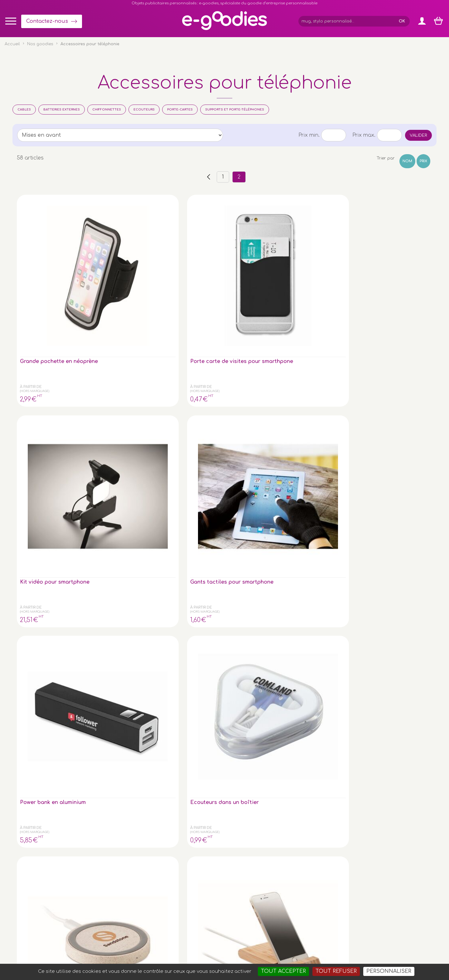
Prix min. (309, 135)
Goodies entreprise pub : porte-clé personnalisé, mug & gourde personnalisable (260, 957)
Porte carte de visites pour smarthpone (109, 267)
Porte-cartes (180, 110)
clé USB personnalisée (70, 921)
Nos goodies (40, 44)
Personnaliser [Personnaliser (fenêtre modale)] (389, 971)
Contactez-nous (47, 21)
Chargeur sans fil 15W (401, 503)
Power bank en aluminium (321, 264)
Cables (24, 110)
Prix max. (364, 135)
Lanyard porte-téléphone (322, 506)
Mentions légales (219, 949)
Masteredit (302, 949)
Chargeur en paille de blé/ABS (44, 385)
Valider (418, 135)
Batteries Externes (62, 110)
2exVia (272, 949)
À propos (371, 867)
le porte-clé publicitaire (53, 889)
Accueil (12, 44)
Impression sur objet (383, 854)
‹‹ (209, 177)
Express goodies (379, 848)
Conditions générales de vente (166, 949)
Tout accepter (283, 971)
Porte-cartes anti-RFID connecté (185, 506)
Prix (423, 161)
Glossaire (371, 861)
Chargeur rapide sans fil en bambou (44, 506)
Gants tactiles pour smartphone (257, 264)
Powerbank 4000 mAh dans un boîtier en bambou (188, 388)
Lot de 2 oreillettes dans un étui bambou (259, 385)
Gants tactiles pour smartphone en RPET (330, 385)
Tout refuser (336, 971)
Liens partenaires (380, 873)
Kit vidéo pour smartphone (180, 264)
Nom (407, 161)
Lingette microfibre (115, 503)
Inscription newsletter (207, 872)
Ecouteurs (144, 110)
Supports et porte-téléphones (235, 110)
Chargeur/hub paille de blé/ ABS (399, 385)
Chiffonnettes (107, 110)
